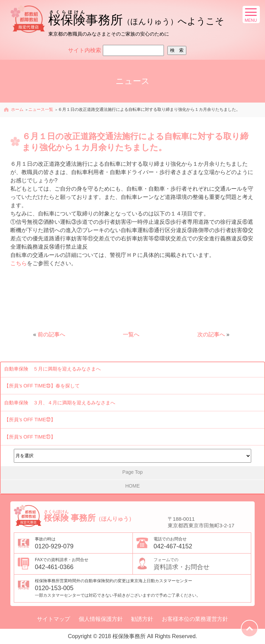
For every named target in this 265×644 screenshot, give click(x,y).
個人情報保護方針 (101, 619)
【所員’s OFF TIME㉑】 (30, 437)
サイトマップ (53, 619)
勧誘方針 (142, 619)
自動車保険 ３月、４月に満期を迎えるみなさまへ (60, 403)
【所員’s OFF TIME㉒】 (30, 420)
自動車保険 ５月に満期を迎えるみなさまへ (52, 369)
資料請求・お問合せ (202, 563)
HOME (132, 486)
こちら (19, 263)
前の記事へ (51, 334)
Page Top (133, 472)
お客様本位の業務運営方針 (195, 619)
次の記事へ (211, 334)
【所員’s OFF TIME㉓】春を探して (42, 386)
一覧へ (131, 334)
